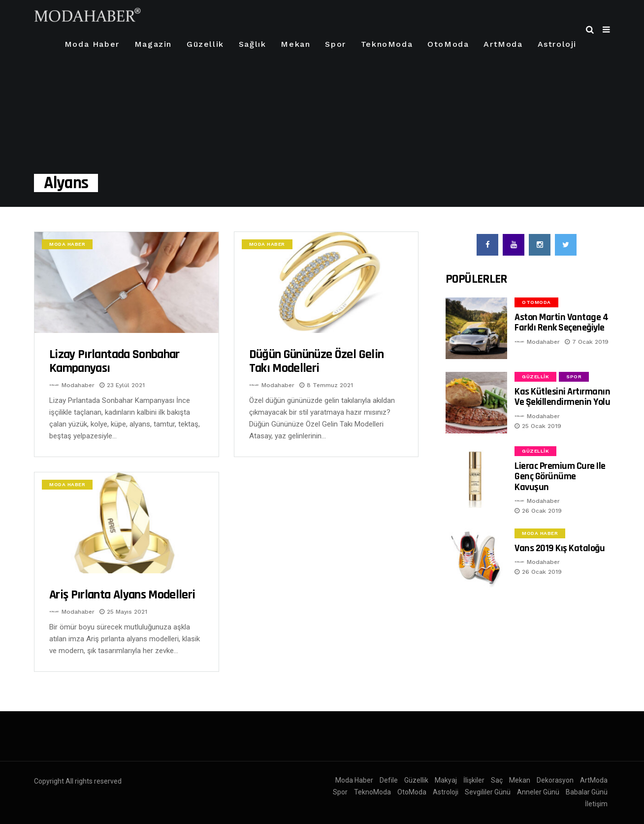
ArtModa (503, 44)
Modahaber (78, 385)
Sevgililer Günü (488, 792)
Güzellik (205, 44)
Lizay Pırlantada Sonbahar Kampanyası (114, 361)
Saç (497, 780)
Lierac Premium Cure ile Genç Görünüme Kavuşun (560, 477)
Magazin (153, 44)
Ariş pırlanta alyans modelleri (122, 595)
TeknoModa (387, 44)
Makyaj (446, 780)
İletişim (596, 804)
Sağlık (253, 44)
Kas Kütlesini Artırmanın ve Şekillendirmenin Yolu (562, 397)
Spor (335, 44)
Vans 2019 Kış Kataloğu (560, 548)
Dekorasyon (555, 780)
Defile (389, 780)
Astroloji (557, 44)
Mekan (295, 44)
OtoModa (448, 44)
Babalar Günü (587, 792)
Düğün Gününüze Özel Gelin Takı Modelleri (317, 361)
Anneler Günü (538, 792)
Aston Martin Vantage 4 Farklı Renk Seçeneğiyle (561, 322)
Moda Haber (92, 44)
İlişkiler (474, 780)
